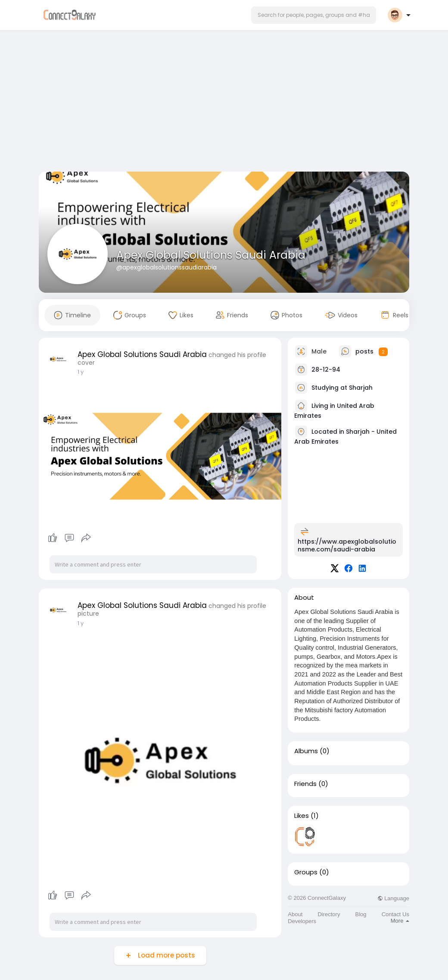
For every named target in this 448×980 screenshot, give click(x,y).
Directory (329, 914)
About (295, 914)
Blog (361, 914)
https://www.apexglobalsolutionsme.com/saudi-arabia (347, 545)
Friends (305, 784)
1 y (81, 372)
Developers (302, 921)
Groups (306, 872)
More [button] (400, 921)
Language (393, 898)
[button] (314, 15)
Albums (306, 751)
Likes (302, 816)
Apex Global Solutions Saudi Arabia (211, 255)
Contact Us (395, 914)
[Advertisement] (224, 103)
